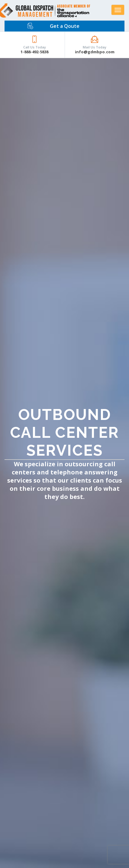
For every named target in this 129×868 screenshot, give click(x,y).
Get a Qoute (65, 26)
